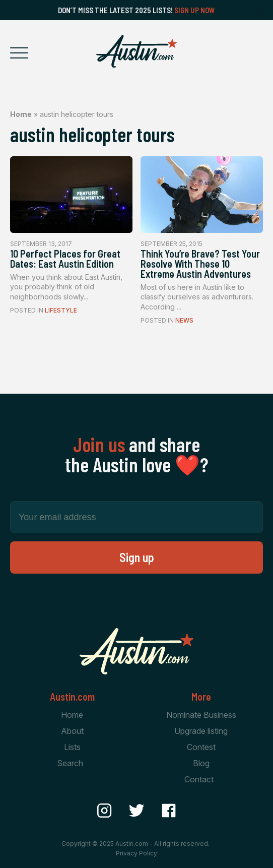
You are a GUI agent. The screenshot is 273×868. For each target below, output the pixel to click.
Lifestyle (61, 310)
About (72, 731)
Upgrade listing (201, 731)
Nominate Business (201, 715)
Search (70, 763)
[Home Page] (136, 51)
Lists (72, 747)
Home (21, 114)
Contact (199, 779)
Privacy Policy (136, 853)
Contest (201, 747)
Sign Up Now (195, 10)
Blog (201, 763)
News (184, 320)
